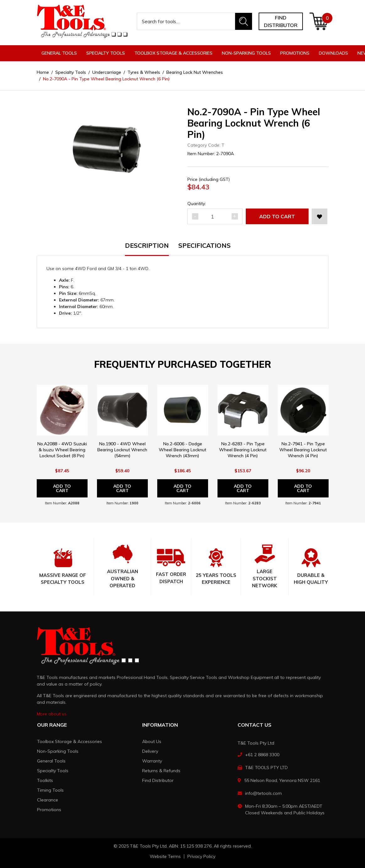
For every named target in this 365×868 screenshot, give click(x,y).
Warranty (152, 761)
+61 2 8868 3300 (262, 755)
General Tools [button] (59, 53)
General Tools (51, 761)
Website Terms (165, 856)
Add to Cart (277, 216)
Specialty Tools (53, 771)
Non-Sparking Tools (58, 751)
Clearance (48, 800)
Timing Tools (50, 790)
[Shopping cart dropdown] (319, 21)
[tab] (152, 249)
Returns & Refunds (161, 771)
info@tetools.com (263, 793)
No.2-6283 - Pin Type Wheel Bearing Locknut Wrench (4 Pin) (243, 450)
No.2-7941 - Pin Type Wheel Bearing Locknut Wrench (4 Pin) (303, 450)
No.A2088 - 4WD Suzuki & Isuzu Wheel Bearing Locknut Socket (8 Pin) (62, 450)
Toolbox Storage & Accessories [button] (173, 53)
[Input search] (186, 21)
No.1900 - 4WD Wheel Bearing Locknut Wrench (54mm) (122, 450)
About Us (152, 741)
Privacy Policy (201, 856)
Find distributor (281, 21)
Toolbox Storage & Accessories (70, 741)
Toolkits (45, 780)
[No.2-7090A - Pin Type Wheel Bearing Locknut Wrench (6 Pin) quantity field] (215, 216)
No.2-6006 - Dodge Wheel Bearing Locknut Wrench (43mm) (182, 450)
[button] (319, 216)
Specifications (204, 246)
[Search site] (244, 21)
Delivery (150, 751)
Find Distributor (158, 780)
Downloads (333, 53)
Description (147, 246)
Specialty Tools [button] (106, 53)
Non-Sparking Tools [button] (246, 53)
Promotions (295, 53)
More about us (52, 714)
